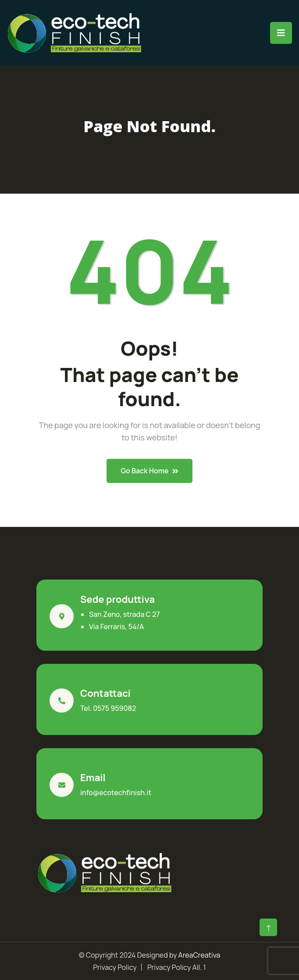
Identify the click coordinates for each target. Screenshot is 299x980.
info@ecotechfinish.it (116, 793)
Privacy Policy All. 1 (177, 967)
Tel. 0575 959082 (108, 708)
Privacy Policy (115, 967)
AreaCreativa (199, 955)
